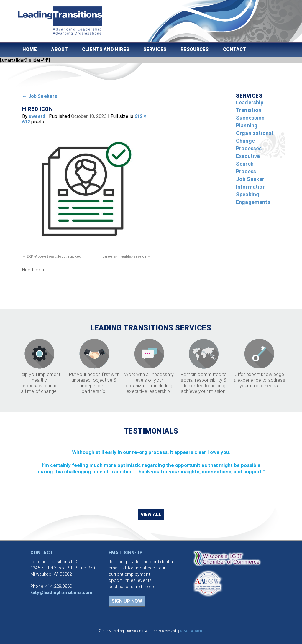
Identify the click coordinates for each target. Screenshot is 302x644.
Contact (235, 49)
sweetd (37, 116)
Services (155, 49)
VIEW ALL (151, 514)
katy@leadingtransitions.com (61, 592)
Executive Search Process (248, 164)
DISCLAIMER (191, 631)
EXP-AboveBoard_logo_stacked (54, 256)
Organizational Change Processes (255, 141)
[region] (151, 472)
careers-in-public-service (124, 256)
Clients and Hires (106, 49)
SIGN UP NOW (127, 601)
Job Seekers (40, 96)
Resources (195, 49)
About (59, 49)
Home (30, 49)
